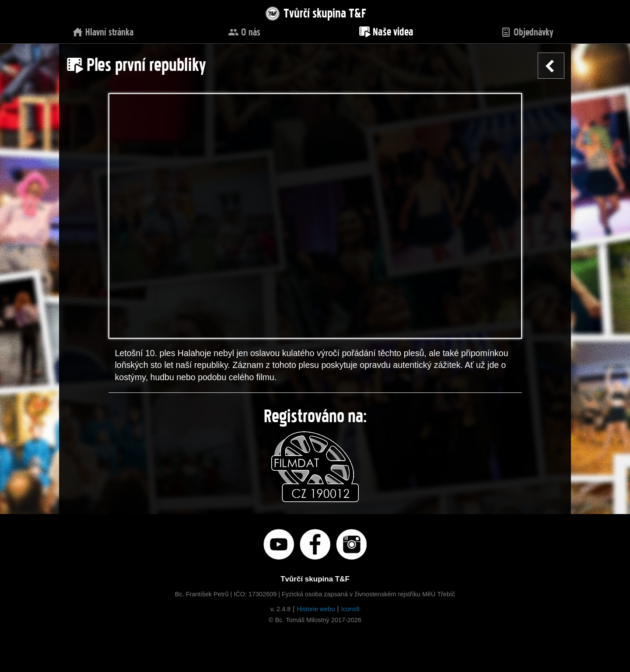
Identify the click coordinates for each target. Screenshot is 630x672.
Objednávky (527, 31)
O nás (244, 31)
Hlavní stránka (103, 31)
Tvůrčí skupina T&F (315, 12)
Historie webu (316, 609)
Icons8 (350, 609)
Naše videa (386, 30)
